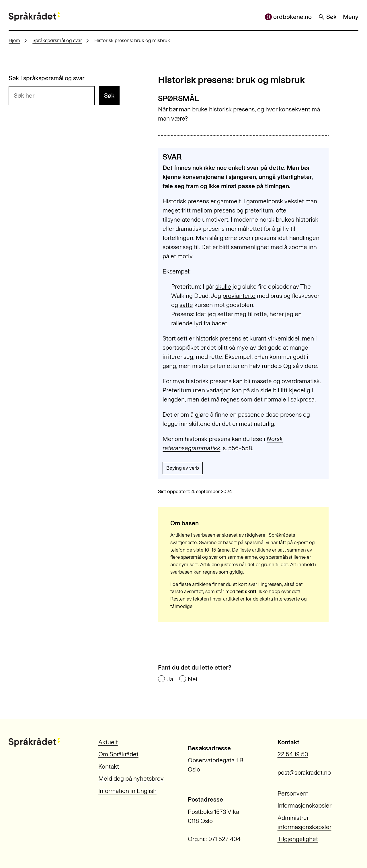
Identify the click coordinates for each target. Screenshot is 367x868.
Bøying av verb (183, 468)
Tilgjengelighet (298, 839)
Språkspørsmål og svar (57, 40)
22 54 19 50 (293, 754)
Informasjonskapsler (304, 805)
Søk (327, 17)
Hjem (14, 40)
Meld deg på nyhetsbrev (131, 779)
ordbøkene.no (288, 17)
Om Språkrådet (118, 754)
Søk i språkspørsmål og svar (47, 78)
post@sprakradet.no (304, 772)
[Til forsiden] (34, 17)
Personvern (293, 793)
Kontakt (109, 766)
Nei (193, 679)
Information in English (127, 791)
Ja (170, 679)
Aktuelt (108, 742)
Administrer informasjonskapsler (304, 822)
